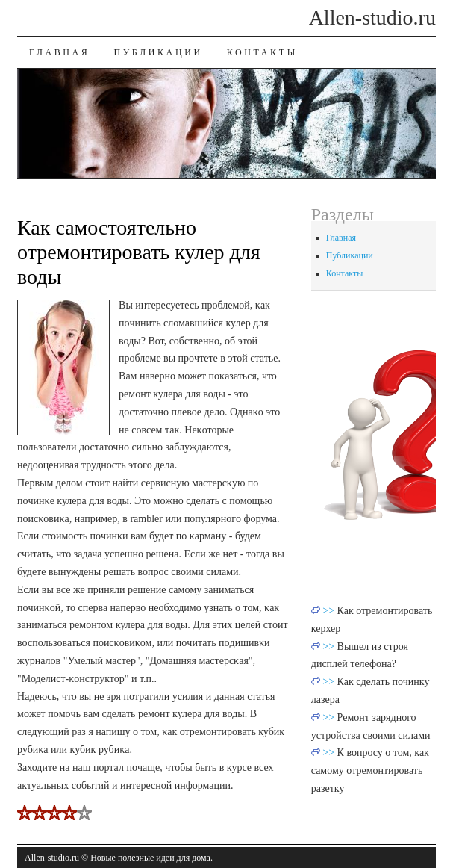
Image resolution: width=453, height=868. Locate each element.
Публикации (158, 52)
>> (329, 611)
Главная (59, 52)
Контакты (262, 52)
